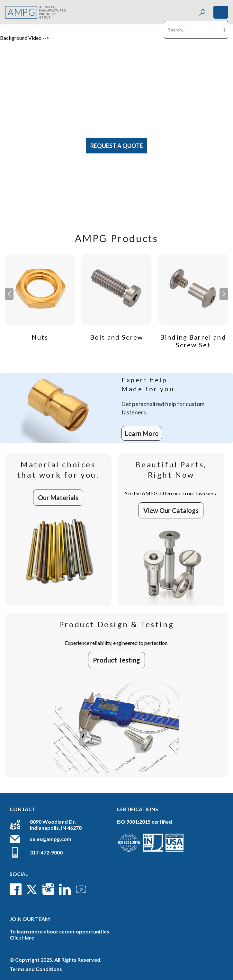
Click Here (22, 937)
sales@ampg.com (51, 839)
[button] (224, 294)
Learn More (142, 433)
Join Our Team (30, 919)
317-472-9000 (46, 852)
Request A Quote (117, 146)
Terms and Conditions (36, 969)
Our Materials (58, 498)
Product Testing (116, 660)
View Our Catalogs (171, 510)
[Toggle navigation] (221, 12)
